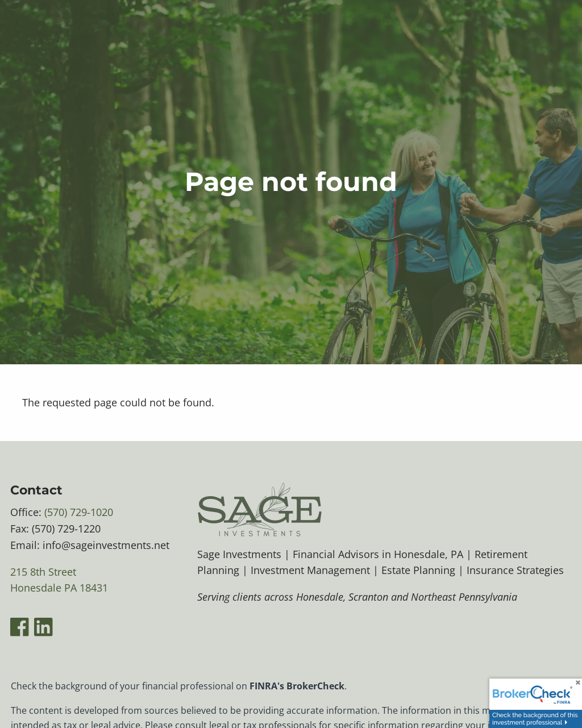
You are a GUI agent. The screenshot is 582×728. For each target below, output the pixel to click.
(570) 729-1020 (79, 512)
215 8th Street (43, 572)
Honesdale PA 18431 (59, 588)
